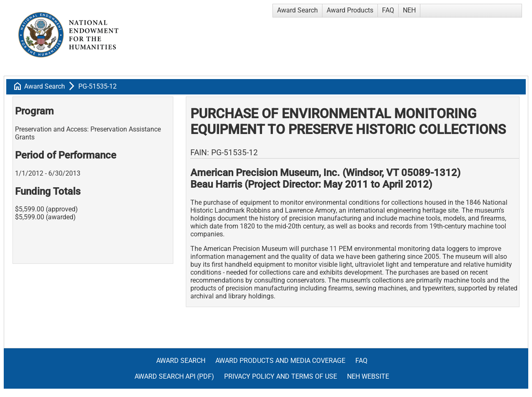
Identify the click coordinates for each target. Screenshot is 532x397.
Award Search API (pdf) (174, 376)
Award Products (350, 10)
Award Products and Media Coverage (280, 361)
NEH (409, 10)
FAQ (388, 10)
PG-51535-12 (97, 86)
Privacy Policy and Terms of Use (281, 376)
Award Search (297, 10)
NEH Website (368, 376)
